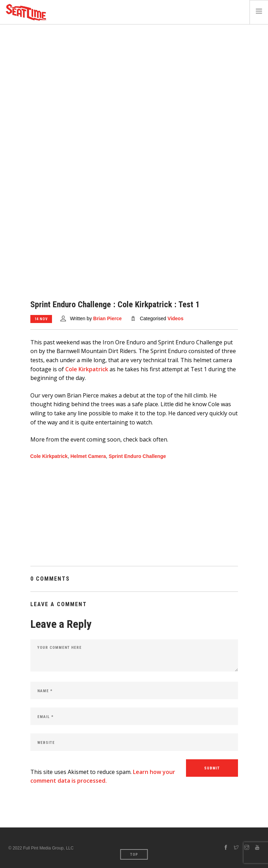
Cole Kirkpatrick (87, 369)
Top (134, 855)
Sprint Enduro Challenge (137, 456)
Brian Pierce (107, 318)
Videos (176, 318)
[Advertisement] (134, 77)
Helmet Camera (88, 456)
